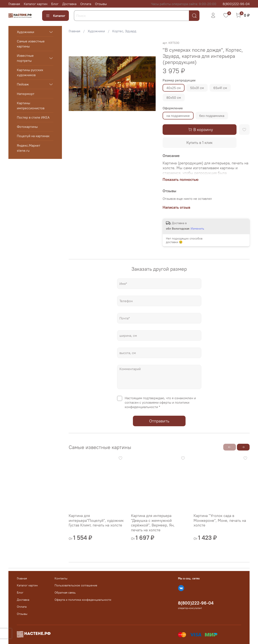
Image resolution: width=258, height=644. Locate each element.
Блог (55, 4)
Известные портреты (25, 58)
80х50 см (174, 97)
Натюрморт (26, 94)
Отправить (159, 421)
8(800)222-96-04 (236, 4)
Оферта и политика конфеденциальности (83, 600)
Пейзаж (23, 84)
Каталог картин (36, 4)
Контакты (61, 578)
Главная (14, 4)
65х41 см (220, 88)
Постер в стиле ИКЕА (33, 117)
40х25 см (174, 88)
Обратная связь (65, 593)
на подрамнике (178, 116)
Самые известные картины (31, 44)
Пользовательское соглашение (76, 585)
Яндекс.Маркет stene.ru (29, 148)
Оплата (86, 4)
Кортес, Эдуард (124, 31)
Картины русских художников (30, 72)
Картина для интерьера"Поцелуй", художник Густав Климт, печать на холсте (96, 520)
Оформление (173, 108)
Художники (96, 31)
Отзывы (101, 4)
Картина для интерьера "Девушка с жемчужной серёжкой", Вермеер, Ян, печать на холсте (153, 523)
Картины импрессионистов (31, 106)
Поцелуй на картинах (33, 136)
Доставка (69, 4)
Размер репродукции (179, 80)
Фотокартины (27, 127)
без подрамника (212, 116)
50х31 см (197, 88)
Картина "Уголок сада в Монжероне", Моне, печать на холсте (220, 520)
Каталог (55, 16)
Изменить (197, 229)
